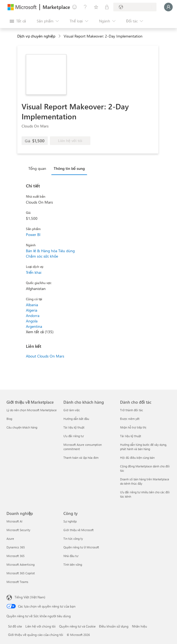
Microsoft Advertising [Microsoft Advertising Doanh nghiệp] (21, 564)
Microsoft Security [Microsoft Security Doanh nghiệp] (18, 530)
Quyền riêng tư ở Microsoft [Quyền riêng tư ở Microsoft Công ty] (81, 547)
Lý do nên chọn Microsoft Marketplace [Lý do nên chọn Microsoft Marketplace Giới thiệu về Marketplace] (32, 410)
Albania (32, 305)
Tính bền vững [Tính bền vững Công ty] (73, 564)
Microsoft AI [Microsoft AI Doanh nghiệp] (14, 521)
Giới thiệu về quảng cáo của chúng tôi (36, 635)
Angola (32, 321)
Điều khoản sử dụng (114, 626)
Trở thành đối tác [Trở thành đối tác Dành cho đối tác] (132, 410)
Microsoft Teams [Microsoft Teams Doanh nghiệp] (17, 582)
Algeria (32, 310)
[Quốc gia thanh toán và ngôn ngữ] (135, 7)
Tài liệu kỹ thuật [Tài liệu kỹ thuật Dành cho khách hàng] (74, 427)
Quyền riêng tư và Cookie (77, 626)
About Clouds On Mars (45, 356)
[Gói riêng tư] (107, 7)
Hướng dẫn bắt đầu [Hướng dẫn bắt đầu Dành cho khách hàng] (76, 419)
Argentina (34, 326)
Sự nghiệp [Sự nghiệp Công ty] (70, 521)
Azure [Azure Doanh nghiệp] (10, 539)
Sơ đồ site (15, 626)
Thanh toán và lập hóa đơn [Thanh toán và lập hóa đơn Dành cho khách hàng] (81, 458)
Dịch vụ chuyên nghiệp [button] (36, 36)
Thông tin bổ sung (69, 168)
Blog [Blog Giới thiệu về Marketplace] (9, 419)
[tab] (39, 168)
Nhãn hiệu (139, 626)
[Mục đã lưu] (96, 7)
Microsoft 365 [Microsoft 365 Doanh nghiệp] (16, 556)
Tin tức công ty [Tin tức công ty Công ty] (73, 539)
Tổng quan (37, 168)
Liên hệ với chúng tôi (40, 626)
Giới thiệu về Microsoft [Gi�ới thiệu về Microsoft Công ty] (79, 530)
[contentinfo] (60, 36)
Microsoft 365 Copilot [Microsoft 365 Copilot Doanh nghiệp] (21, 573)
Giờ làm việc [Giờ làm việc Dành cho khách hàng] (72, 410)
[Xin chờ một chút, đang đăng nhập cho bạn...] (168, 7)
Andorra (33, 316)
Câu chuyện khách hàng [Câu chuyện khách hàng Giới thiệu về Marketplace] (22, 427)
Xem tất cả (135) (40, 332)
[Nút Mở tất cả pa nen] (18, 21)
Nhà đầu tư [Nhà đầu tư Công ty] (71, 556)
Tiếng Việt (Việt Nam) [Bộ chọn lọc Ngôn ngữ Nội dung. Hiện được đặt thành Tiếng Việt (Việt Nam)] (30, 597)
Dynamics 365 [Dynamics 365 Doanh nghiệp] (16, 547)
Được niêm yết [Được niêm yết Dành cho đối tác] (130, 419)
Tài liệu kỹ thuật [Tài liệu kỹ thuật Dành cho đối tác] (131, 436)
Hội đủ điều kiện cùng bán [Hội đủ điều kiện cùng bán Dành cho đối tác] (137, 458)
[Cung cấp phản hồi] (74, 7)
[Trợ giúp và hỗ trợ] (85, 7)
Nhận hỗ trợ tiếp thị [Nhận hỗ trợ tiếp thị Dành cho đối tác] (133, 427)
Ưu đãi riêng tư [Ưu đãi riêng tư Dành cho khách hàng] (74, 436)
